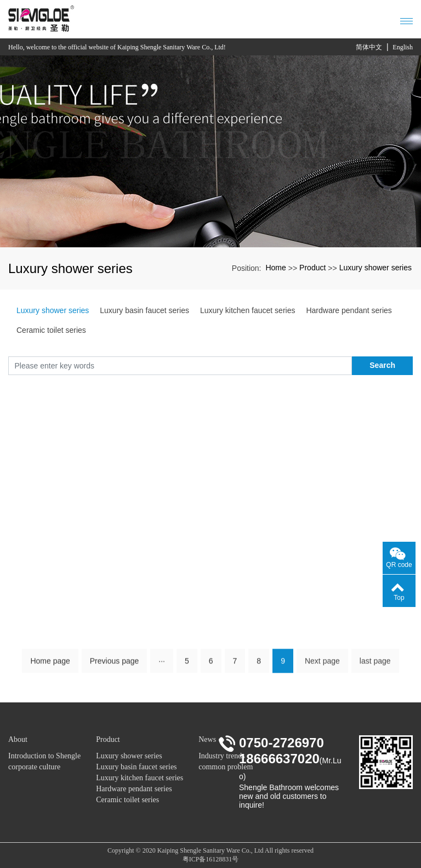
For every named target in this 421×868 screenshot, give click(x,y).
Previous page (115, 665)
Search (382, 365)
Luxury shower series (376, 268)
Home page (50, 665)
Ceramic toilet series (51, 330)
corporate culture (34, 767)
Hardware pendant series (349, 310)
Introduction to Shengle (44, 756)
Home (275, 268)
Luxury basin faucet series (144, 310)
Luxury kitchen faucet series (248, 310)
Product (312, 268)
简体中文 (369, 47)
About (18, 739)
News (207, 739)
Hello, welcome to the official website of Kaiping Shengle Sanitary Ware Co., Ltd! (117, 47)
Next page (322, 665)
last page (375, 665)
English (403, 47)
